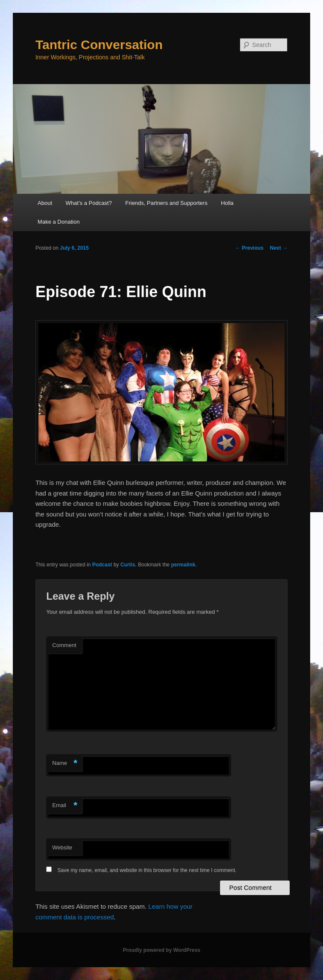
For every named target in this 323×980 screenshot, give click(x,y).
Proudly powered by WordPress (161, 950)
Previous (250, 248)
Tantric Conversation (99, 45)
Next (279, 248)
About (45, 203)
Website (62, 847)
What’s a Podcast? (89, 203)
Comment (64, 645)
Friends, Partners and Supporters (166, 203)
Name (65, 763)
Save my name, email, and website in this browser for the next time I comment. (147, 870)
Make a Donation (59, 222)
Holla (227, 203)
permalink (183, 565)
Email (65, 806)
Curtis (128, 565)
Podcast (102, 565)
